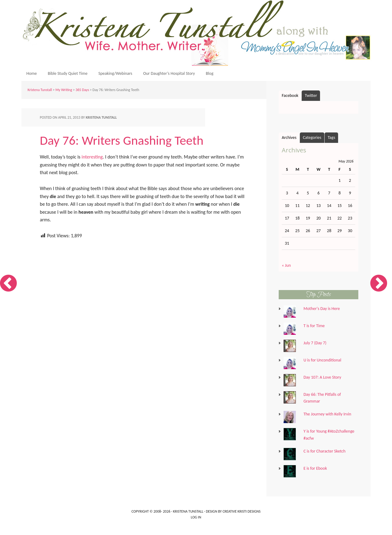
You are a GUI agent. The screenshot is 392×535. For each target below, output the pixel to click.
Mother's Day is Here (322, 311)
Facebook (290, 98)
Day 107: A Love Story (322, 379)
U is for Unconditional (322, 362)
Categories (312, 140)
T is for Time (314, 328)
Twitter (311, 98)
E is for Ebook (315, 470)
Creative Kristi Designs (242, 514)
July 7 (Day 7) (315, 345)
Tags (332, 140)
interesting (92, 159)
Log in (196, 519)
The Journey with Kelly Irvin (327, 416)
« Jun (286, 267)
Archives (289, 140)
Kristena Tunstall (198, 33)
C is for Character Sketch (324, 453)
